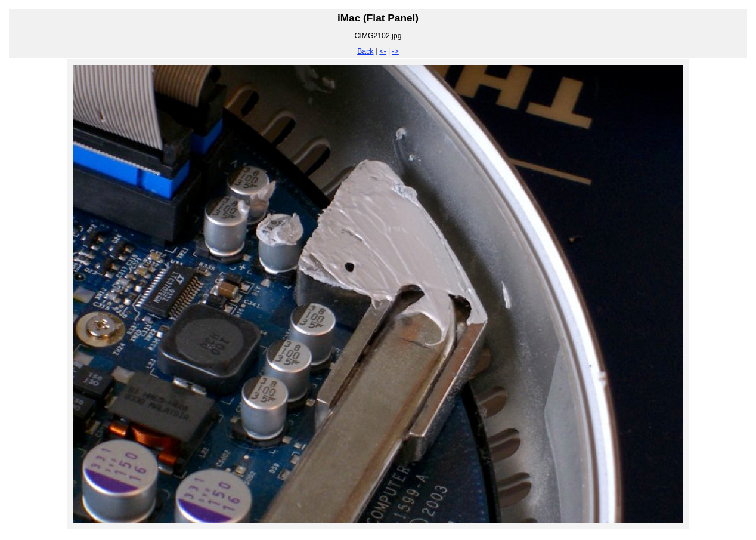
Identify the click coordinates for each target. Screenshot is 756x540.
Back (365, 51)
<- (382, 51)
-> (396, 51)
